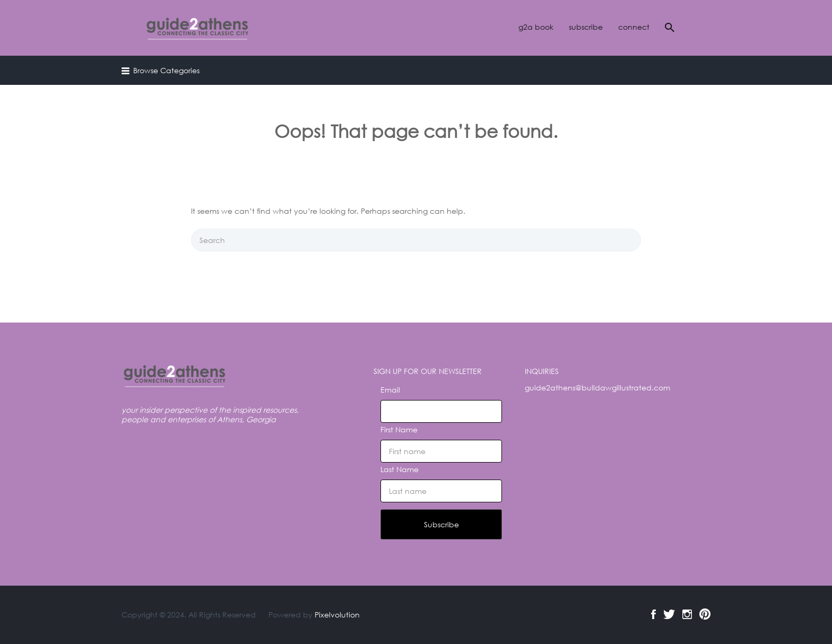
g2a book (536, 27)
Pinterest (705, 614)
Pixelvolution (337, 615)
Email (390, 390)
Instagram (687, 614)
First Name (399, 429)
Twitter (669, 614)
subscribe (586, 27)
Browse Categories (166, 70)
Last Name (400, 469)
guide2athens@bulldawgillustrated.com (597, 388)
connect (634, 27)
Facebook (653, 614)
